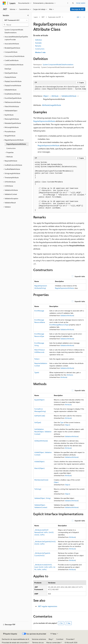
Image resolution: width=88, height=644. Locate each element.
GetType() (38, 422)
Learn (36, 17)
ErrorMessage (39, 311)
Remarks (38, 46)
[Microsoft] (4, 3)
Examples (38, 43)
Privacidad (70, 639)
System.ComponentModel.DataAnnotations (58, 64)
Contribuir (60, 639)
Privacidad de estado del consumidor (15, 642)
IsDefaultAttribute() (41, 441)
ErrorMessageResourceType (59, 325)
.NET (43, 17)
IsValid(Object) (39, 461)
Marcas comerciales (53, 642)
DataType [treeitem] (8, 69)
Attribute (55, 96)
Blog (50, 639)
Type (62, 422)
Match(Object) (39, 468)
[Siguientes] (68, 3)
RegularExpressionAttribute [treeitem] (16, 144)
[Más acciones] (84, 17)
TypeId (37, 372)
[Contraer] (28, 15)
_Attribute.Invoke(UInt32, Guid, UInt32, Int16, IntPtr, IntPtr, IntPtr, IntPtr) (45, 567)
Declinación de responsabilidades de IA (15, 639)
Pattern (37, 359)
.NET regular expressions (47, 606)
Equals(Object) (39, 400)
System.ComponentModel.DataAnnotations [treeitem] (14, 31)
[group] (60, 88)
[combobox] (16, 20)
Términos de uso (38, 642)
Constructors (40, 49)
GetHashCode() (40, 416)
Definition (39, 40)
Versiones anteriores (39, 639)
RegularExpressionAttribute (44, 121)
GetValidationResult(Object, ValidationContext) (43, 432)
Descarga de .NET (78, 9)
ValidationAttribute (69, 96)
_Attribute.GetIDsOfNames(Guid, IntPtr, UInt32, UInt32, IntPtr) (44, 532)
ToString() (38, 489)
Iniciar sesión (81, 3)
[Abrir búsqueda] (73, 3)
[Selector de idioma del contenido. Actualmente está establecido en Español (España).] (10, 634)
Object (46, 96)
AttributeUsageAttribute (52, 105)
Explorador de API (54, 17)
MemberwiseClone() (41, 480)
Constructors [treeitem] (11, 148)
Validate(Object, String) (42, 498)
